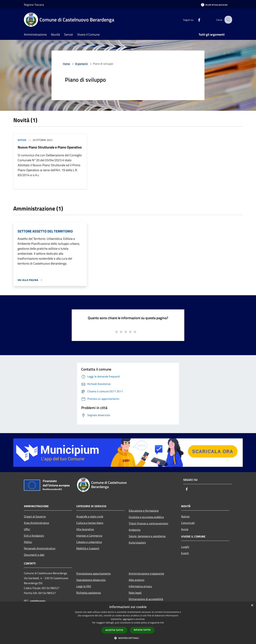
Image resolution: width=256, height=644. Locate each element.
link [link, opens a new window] (162, 623)
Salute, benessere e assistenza (147, 536)
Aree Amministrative (36, 523)
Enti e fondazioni (34, 536)
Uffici (27, 529)
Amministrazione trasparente (146, 573)
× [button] (252, 605)
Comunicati (188, 523)
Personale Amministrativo (40, 548)
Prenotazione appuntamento (93, 573)
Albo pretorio (136, 580)
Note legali (135, 593)
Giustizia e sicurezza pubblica (146, 517)
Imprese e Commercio (89, 536)
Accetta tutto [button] (114, 630)
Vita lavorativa (85, 529)
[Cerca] (228, 20)
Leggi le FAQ (84, 586)
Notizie (22, 140)
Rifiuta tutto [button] (142, 630)
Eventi (185, 553)
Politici (28, 542)
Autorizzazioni (137, 542)
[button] (128, 638)
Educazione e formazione (144, 511)
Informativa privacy (140, 586)
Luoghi (185, 547)
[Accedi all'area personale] (214, 5)
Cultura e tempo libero (90, 523)
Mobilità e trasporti (88, 548)
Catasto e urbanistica (89, 542)
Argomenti (81, 64)
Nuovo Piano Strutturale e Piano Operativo (50, 147)
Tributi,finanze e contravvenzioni (148, 523)
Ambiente (135, 530)
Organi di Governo (35, 516)
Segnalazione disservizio (91, 580)
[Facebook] (196, 20)
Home (66, 64)
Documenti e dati (34, 555)
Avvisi (185, 529)
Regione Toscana (34, 5)
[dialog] (128, 623)
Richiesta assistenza (89, 593)
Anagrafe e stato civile (90, 516)
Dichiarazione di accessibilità (146, 599)
